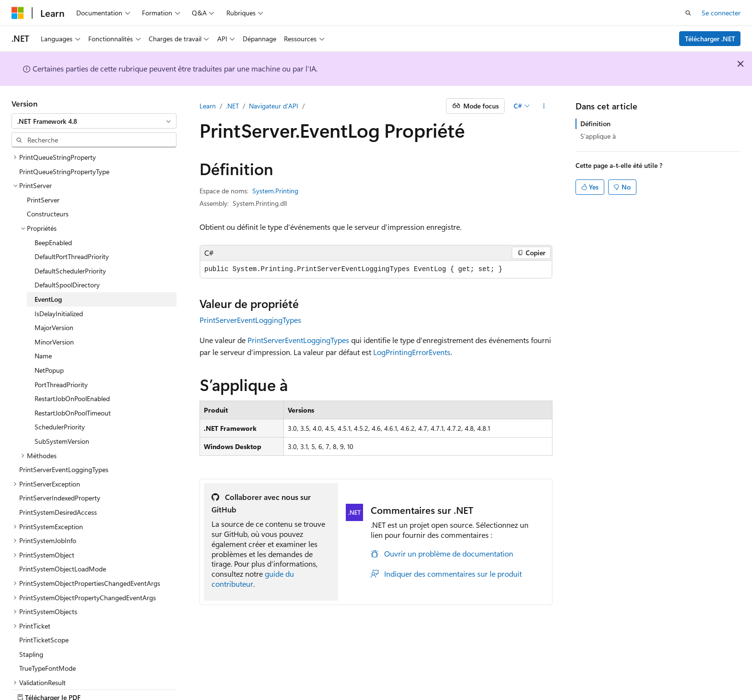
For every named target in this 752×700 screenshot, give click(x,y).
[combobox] (94, 121)
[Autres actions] (544, 106)
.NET (232, 106)
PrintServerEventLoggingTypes (250, 320)
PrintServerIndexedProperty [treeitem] (60, 464)
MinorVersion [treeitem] (54, 308)
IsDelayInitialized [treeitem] (59, 280)
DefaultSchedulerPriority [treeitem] (70, 237)
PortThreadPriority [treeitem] (61, 351)
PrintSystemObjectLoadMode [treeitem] (63, 535)
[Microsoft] (18, 13)
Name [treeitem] (43, 322)
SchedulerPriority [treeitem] (60, 393)
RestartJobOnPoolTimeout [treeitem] (73, 379)
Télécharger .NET (710, 39)
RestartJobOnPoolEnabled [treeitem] (72, 365)
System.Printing (275, 191)
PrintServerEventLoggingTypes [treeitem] (64, 436)
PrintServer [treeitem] (43, 166)
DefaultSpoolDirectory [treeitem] (67, 251)
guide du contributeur (253, 579)
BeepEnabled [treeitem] (53, 209)
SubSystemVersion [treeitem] (62, 408)
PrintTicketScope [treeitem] (44, 606)
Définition (595, 124)
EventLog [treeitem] (48, 266)
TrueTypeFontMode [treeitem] (47, 635)
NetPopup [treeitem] (49, 337)
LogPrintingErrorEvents (412, 352)
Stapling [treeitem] (31, 621)
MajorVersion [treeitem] (54, 294)
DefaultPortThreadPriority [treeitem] (72, 223)
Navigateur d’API (274, 106)
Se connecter (721, 13)
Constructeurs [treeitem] (48, 180)
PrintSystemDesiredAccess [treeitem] (58, 479)
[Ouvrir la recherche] (688, 13)
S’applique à (598, 136)
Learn (208, 106)
